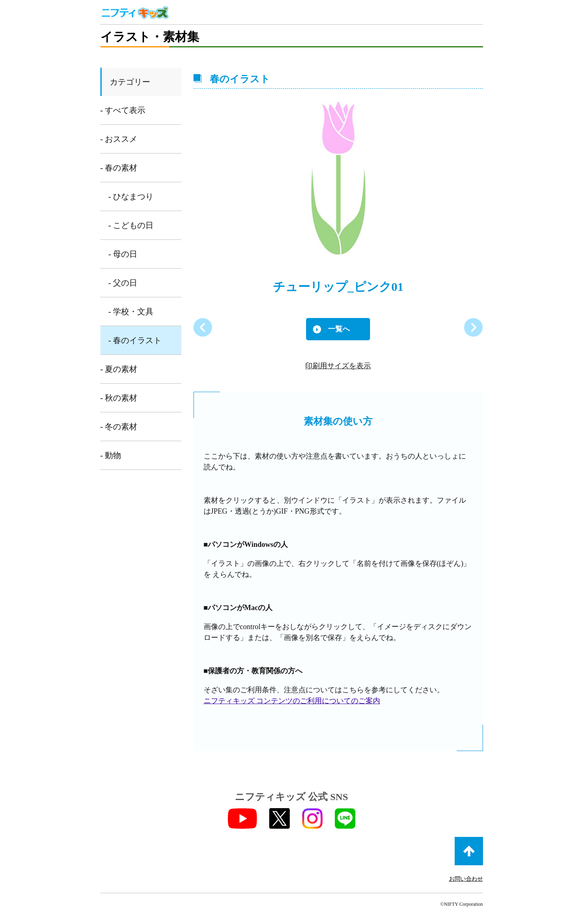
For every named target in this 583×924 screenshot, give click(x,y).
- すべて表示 (123, 110)
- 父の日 (123, 283)
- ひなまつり (131, 196)
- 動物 (111, 455)
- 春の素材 (119, 168)
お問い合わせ (466, 879)
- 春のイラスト (135, 340)
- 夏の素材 (119, 369)
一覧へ (339, 329)
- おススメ (119, 139)
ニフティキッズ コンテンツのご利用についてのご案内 (292, 701)
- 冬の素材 (119, 427)
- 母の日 (123, 254)
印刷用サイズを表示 (338, 366)
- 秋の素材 (119, 398)
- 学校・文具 (131, 312)
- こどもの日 (131, 225)
